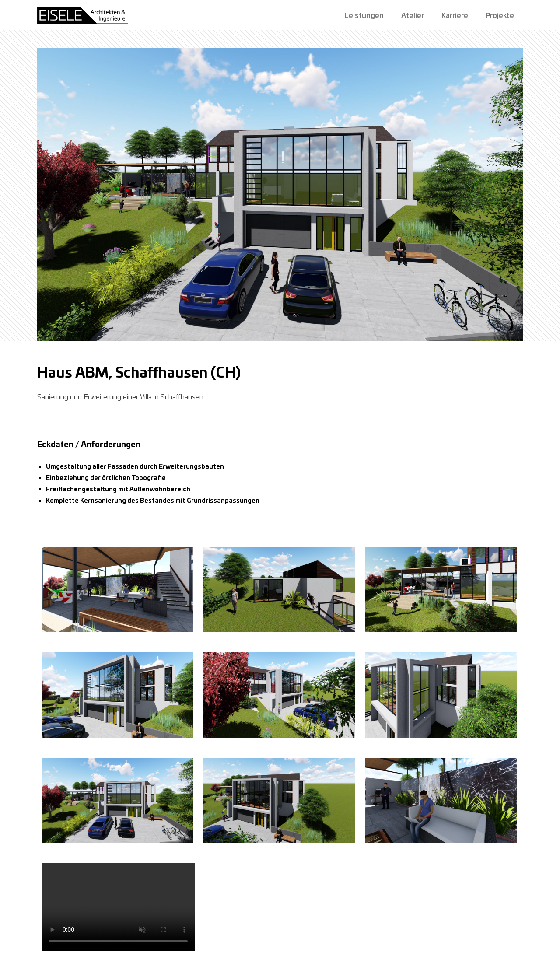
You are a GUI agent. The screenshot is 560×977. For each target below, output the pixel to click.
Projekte (500, 15)
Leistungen (364, 15)
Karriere (455, 15)
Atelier (413, 15)
